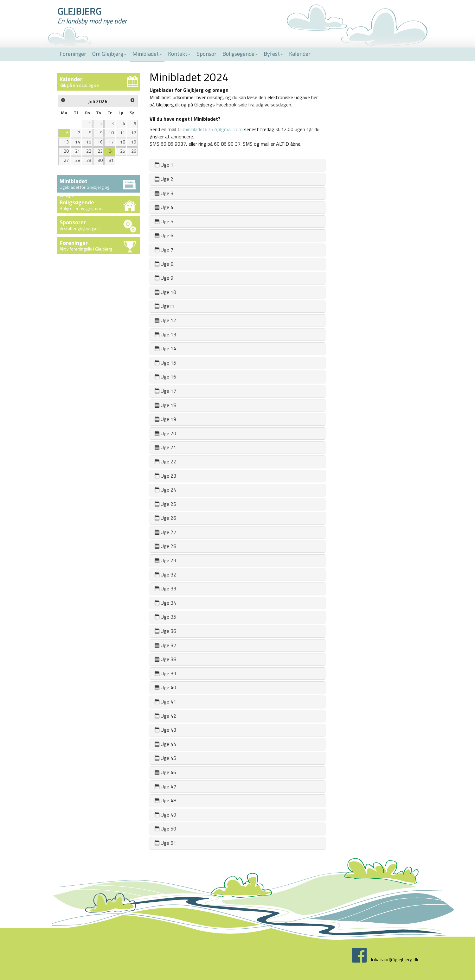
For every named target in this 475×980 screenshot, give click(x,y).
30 (100, 160)
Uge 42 (165, 716)
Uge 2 (164, 179)
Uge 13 (165, 334)
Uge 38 (165, 659)
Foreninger (73, 54)
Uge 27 (165, 532)
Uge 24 (165, 490)
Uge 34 (165, 603)
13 (66, 142)
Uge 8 (164, 264)
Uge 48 (165, 800)
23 (100, 151)
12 (134, 133)
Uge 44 (165, 744)
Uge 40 (165, 687)
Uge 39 (165, 673)
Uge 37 (165, 645)
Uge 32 (165, 575)
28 (78, 160)
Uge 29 (165, 560)
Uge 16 (165, 377)
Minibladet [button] (147, 54)
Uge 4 (164, 207)
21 (78, 151)
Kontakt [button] (179, 54)
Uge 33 (165, 589)
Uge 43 (165, 730)
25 (123, 151)
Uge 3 (164, 193)
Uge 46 (165, 772)
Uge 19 (165, 419)
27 (66, 160)
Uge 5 (164, 221)
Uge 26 (165, 518)
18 (123, 142)
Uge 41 (165, 702)
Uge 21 (165, 447)
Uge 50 (165, 829)
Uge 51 (165, 843)
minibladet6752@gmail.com (213, 129)
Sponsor (206, 54)
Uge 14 (165, 348)
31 (111, 160)
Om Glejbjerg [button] (109, 54)
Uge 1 (164, 165)
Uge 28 (165, 546)
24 (111, 151)
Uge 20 (165, 433)
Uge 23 (165, 476)
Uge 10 (165, 292)
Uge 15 (165, 363)
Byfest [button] (273, 54)
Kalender (300, 54)
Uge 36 (165, 631)
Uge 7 (164, 250)
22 (89, 151)
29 (89, 160)
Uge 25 (165, 504)
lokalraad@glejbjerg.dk (395, 959)
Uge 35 (165, 617)
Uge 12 (165, 320)
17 (111, 142)
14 (78, 142)
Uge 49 (165, 815)
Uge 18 (165, 405)
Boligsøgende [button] (240, 54)
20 (66, 151)
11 (123, 133)
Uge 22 (165, 461)
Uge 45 (165, 758)
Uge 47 (165, 786)
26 (134, 151)
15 (89, 142)
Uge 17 (165, 391)
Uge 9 (164, 278)
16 (100, 142)
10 (111, 133)
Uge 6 (164, 235)
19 (134, 142)
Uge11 (165, 306)
